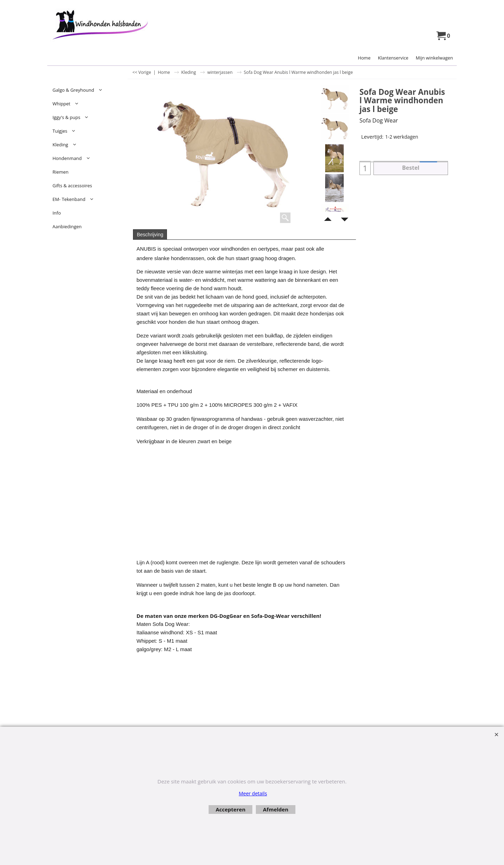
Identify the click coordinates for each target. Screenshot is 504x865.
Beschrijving (150, 235)
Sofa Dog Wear (379, 120)
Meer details (253, 793)
